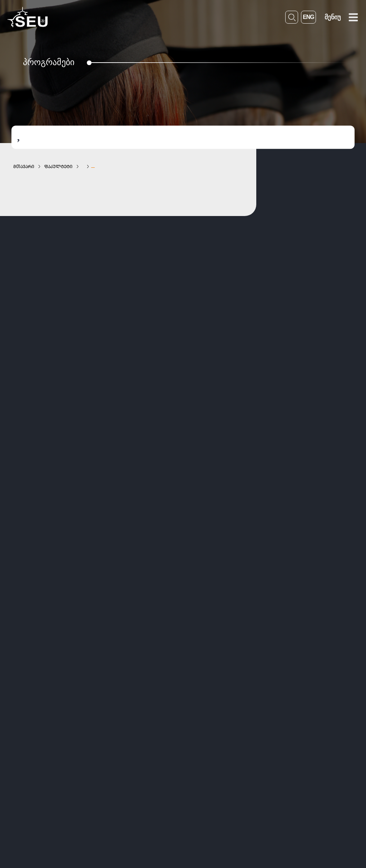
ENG (308, 17)
